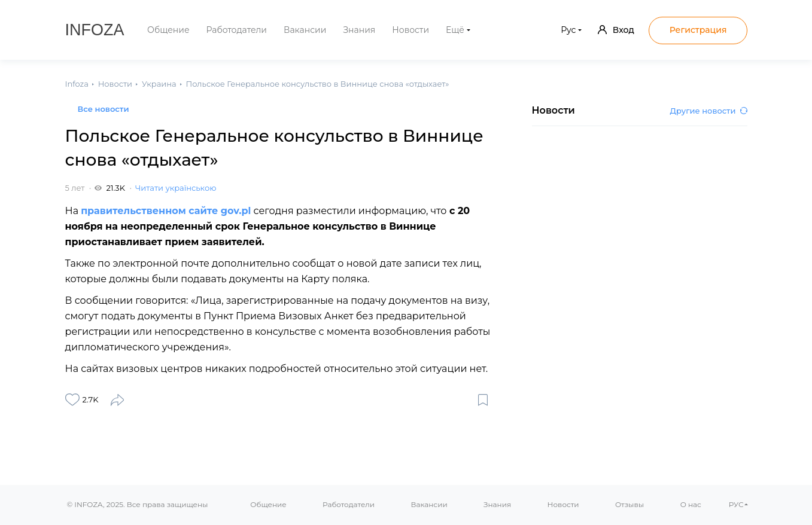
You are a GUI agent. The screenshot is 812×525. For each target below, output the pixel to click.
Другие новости (709, 111)
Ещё (455, 30)
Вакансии (305, 30)
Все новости (104, 109)
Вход (616, 30)
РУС (736, 504)
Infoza (95, 30)
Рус (568, 30)
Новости (410, 30)
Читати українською (176, 188)
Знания (359, 30)
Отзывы (629, 504)
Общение (168, 30)
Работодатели (237, 30)
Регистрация (698, 30)
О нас (691, 504)
